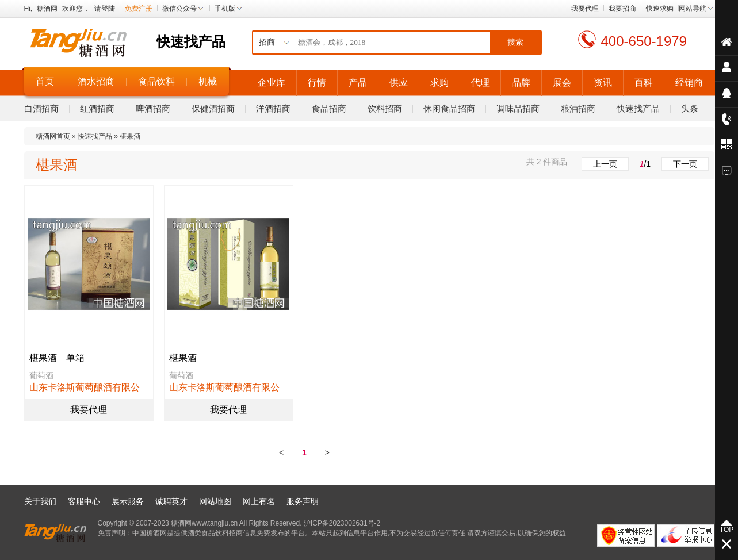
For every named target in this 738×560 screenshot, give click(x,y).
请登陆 (105, 9)
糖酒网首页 (53, 136)
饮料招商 (385, 108)
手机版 (229, 9)
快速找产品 (638, 108)
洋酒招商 (273, 108)
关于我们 (40, 501)
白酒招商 (41, 108)
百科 (644, 83)
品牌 (521, 83)
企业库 (272, 83)
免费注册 (139, 9)
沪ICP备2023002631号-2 (342, 523)
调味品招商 (518, 108)
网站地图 (215, 501)
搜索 (515, 42)
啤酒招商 (153, 108)
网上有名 (259, 501)
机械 (208, 81)
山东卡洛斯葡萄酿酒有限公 (85, 387)
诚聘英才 (171, 501)
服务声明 (303, 501)
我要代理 (585, 9)
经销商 (689, 83)
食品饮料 (156, 81)
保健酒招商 (213, 108)
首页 (45, 81)
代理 (480, 83)
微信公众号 (183, 9)
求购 (439, 83)
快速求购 (660, 9)
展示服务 (128, 501)
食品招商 (329, 108)
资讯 (603, 83)
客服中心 (84, 501)
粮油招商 (578, 108)
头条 (690, 108)
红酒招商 (97, 108)
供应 (399, 83)
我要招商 (622, 9)
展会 (562, 83)
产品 (358, 83)
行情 (317, 83)
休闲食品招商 (449, 108)
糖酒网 (47, 9)
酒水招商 (96, 81)
